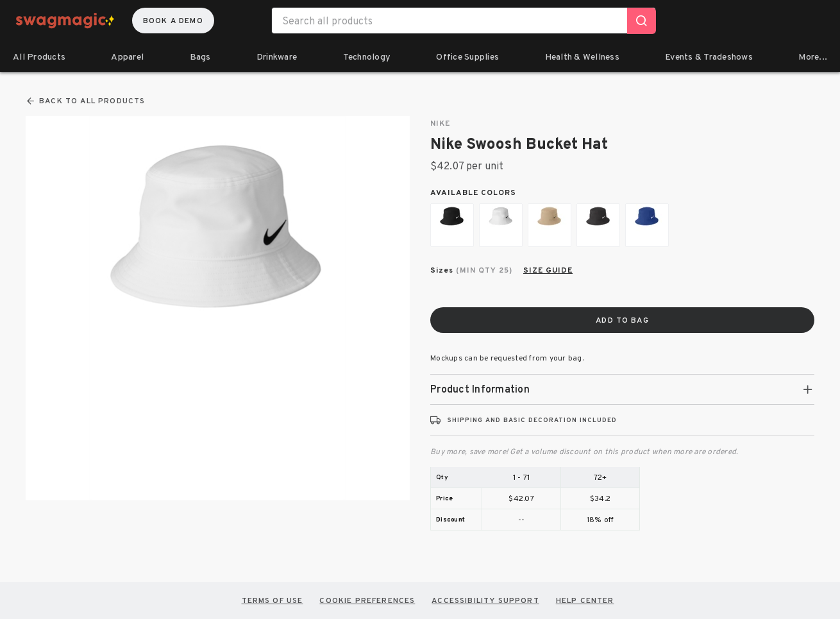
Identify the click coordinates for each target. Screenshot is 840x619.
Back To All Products (85, 101)
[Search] (642, 21)
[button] (622, 389)
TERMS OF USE (273, 600)
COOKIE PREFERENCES (367, 600)
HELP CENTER (585, 600)
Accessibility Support (485, 600)
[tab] (622, 389)
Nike (440, 124)
